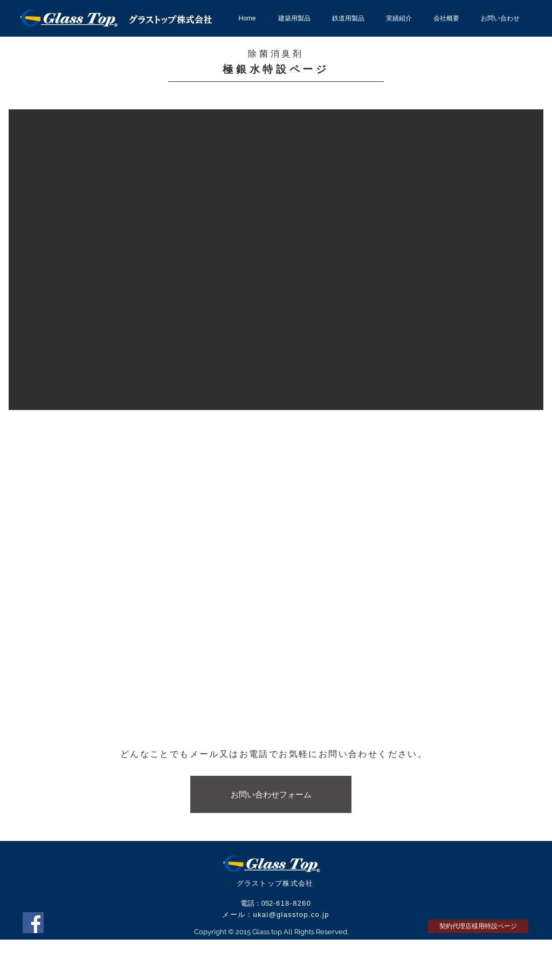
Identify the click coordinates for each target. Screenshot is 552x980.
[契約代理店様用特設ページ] (478, 926)
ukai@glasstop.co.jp (291, 915)
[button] (276, 260)
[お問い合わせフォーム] (271, 794)
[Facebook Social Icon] (33, 923)
